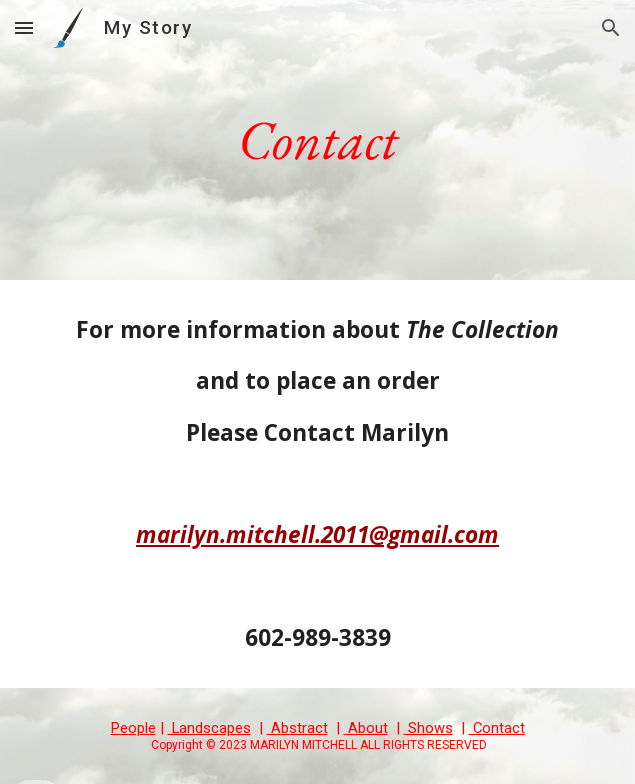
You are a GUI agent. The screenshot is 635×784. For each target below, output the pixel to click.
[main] (317, 139)
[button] (24, 27)
